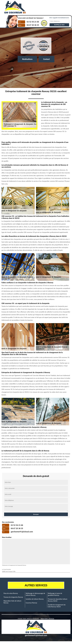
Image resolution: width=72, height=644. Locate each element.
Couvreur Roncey (31, 603)
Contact (46, 59)
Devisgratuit (44, 23)
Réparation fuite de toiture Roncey (12, 602)
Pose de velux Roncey (11, 593)
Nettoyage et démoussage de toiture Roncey (35, 594)
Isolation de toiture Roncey (35, 599)
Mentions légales (47, 619)
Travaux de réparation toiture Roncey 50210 (58, 600)
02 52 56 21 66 (33, 22)
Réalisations (27, 59)
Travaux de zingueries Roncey (13, 597)
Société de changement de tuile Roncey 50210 (57, 606)
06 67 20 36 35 (33, 25)
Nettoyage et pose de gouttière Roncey (55, 594)
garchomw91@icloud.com (22, 532)
